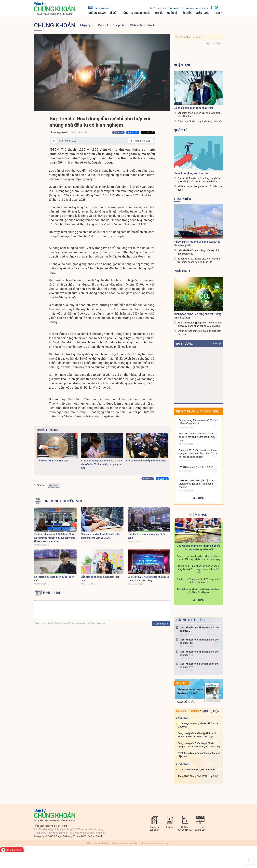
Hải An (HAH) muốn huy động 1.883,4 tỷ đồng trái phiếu (197, 243)
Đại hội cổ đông (187, 711)
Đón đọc (181, 683)
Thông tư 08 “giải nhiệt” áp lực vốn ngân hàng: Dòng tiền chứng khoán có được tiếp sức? (198, 569)
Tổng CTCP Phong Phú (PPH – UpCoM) (198, 776)
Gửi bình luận (161, 624)
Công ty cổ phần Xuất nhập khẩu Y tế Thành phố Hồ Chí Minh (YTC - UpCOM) (198, 735)
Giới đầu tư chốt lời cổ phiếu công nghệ (146, 461)
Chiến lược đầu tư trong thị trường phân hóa (200, 121)
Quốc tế (172, 13)
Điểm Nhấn (198, 515)
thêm (216, 13)
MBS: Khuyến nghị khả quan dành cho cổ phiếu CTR (199, 629)
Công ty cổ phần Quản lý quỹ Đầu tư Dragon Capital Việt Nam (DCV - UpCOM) (199, 745)
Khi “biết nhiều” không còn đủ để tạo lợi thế (54, 579)
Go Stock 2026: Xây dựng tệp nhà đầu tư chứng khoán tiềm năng (148, 579)
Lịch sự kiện (211, 711)
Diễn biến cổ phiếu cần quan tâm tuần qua (100, 579)
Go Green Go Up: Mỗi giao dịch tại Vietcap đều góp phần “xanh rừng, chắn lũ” (196, 484)
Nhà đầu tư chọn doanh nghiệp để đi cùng (146, 536)
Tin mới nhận (185, 411)
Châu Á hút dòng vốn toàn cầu (191, 173)
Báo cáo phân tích (190, 620)
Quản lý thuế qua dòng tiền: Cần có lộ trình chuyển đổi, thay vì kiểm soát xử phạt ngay (198, 558)
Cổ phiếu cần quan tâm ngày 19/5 (194, 108)
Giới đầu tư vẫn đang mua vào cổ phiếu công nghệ (200, 188)
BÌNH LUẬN (52, 593)
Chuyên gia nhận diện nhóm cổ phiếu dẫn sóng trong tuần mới (198, 547)
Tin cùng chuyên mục (63, 501)
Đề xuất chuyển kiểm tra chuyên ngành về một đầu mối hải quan (198, 591)
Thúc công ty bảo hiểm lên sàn (52, 461)
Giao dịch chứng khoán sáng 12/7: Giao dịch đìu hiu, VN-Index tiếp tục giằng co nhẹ (102, 464)
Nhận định (87, 25)
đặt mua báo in (99, 7)
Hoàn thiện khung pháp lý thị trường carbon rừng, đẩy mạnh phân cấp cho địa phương (200, 324)
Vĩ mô (113, 13)
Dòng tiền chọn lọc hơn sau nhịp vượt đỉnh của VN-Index (199, 114)
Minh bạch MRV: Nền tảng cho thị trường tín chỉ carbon (198, 316)
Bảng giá (217, 344)
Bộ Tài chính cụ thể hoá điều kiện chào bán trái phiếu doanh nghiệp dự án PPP (199, 260)
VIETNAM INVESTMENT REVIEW (195, 8)
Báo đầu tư (174, 8)
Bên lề (151, 25)
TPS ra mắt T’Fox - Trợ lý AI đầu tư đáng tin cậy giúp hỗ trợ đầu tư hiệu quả (197, 437)
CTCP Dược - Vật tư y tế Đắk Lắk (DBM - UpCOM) (198, 725)
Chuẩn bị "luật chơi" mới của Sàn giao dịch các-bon (199, 332)
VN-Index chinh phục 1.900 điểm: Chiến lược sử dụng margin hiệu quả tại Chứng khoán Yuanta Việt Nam (55, 538)
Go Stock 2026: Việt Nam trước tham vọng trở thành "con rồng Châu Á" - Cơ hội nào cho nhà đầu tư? (198, 453)
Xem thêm (198, 498)
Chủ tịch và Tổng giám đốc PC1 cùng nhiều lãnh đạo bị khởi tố (198, 581)
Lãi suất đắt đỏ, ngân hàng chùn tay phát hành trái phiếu (199, 252)
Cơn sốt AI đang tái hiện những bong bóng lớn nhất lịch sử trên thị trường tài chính (199, 180)
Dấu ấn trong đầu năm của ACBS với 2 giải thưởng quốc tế (198, 422)
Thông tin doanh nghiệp (136, 13)
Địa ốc (159, 13)
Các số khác (186, 702)
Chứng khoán (97, 13)
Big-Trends (62, 132)
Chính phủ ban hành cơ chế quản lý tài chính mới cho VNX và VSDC (100, 536)
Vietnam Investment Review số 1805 (190, 691)
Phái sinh (136, 25)
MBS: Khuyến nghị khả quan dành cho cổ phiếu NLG (199, 653)
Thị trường (184, 344)
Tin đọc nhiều (210, 411)
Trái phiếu (119, 25)
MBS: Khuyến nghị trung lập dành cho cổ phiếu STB (199, 665)
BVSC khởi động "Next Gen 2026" (196, 467)
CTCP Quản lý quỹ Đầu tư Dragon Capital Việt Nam (199, 755)
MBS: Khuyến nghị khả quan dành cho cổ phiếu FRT (199, 641)
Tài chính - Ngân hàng (195, 13)
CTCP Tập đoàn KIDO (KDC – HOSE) (196, 769)
